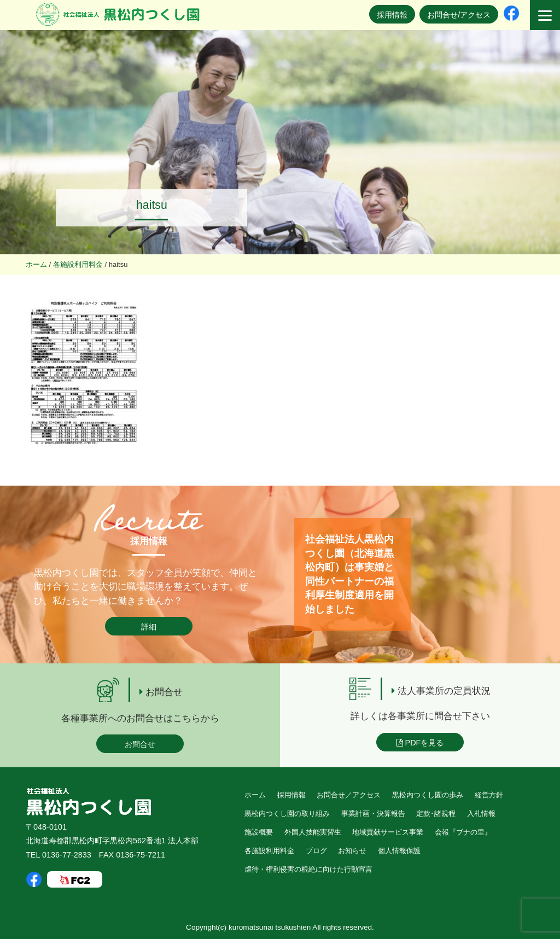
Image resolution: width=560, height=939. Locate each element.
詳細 (149, 627)
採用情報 (392, 15)
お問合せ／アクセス (349, 795)
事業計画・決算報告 (373, 813)
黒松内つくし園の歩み (428, 795)
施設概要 (259, 832)
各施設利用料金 (269, 851)
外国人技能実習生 (313, 832)
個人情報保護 (399, 851)
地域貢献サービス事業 (388, 832)
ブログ (316, 851)
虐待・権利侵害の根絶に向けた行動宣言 (308, 869)
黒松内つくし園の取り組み (287, 813)
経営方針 (489, 795)
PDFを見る (420, 743)
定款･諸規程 (436, 813)
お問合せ (140, 744)
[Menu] (545, 15)
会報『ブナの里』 (463, 832)
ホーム (255, 795)
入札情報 (481, 813)
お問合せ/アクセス (459, 15)
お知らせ (352, 851)
